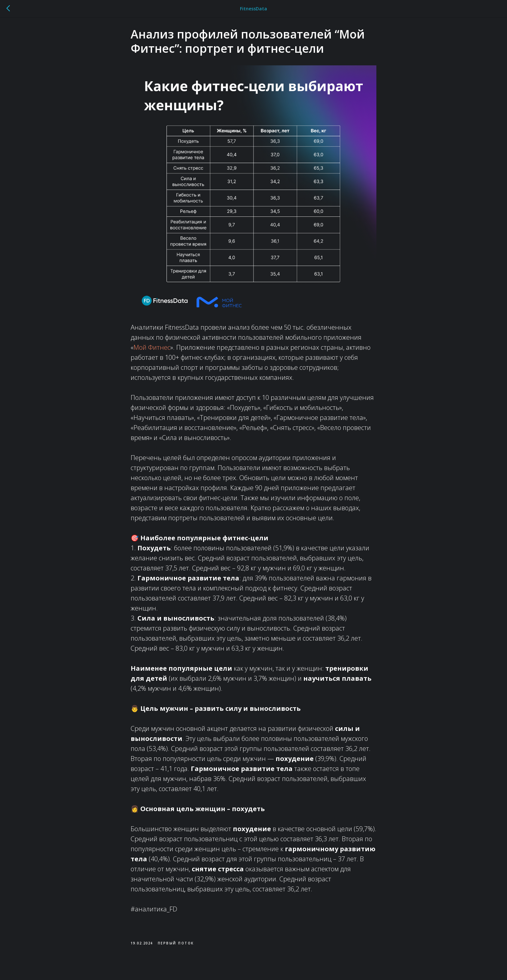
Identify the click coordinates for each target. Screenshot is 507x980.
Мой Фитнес (152, 351)
